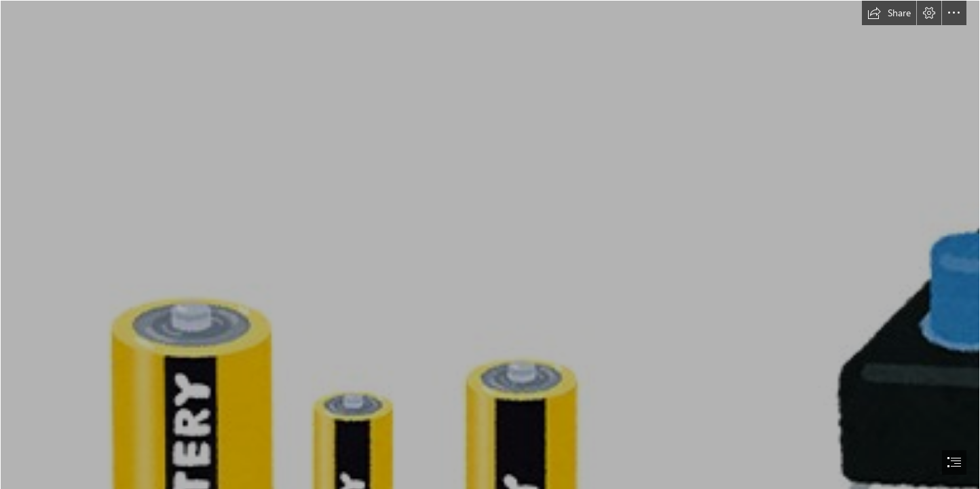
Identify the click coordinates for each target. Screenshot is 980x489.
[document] (490, 244)
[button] (889, 13)
